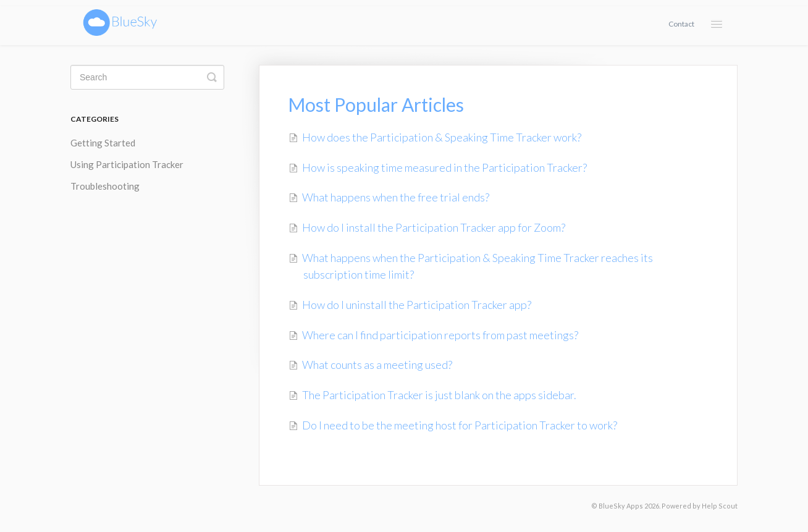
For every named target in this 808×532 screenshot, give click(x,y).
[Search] (147, 77)
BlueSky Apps (621, 506)
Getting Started (103, 143)
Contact (681, 24)
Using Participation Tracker (127, 164)
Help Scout (720, 506)
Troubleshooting (105, 186)
